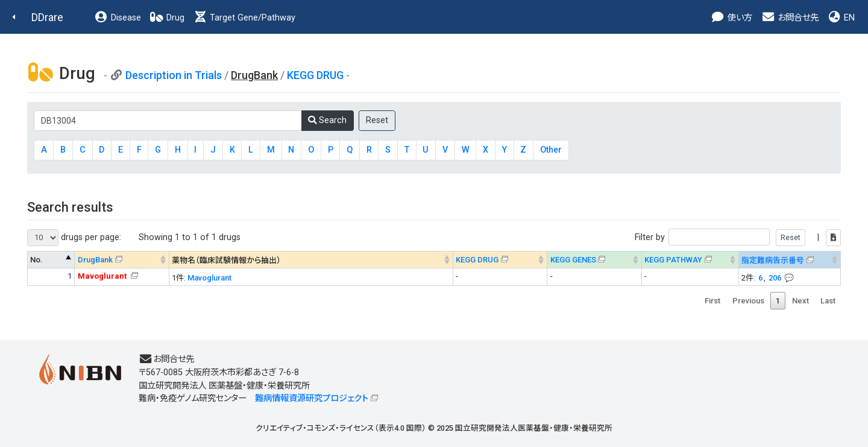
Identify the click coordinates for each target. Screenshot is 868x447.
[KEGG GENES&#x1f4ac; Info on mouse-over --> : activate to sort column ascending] (595, 260)
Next (800, 301)
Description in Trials (174, 75)
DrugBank (95, 260)
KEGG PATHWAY (673, 260)
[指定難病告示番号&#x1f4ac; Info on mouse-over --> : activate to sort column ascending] (790, 260)
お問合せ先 (790, 18)
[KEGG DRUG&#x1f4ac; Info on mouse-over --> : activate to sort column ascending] (500, 260)
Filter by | (738, 237)
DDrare (47, 17)
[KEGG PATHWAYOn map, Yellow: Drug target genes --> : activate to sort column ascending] (690, 260)
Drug (167, 18)
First (712, 301)
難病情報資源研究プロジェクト (312, 398)
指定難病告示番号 (773, 260)
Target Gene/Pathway (244, 18)
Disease (118, 18)
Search (327, 120)
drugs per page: (74, 238)
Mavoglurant (209, 278)
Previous (748, 301)
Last (828, 301)
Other (551, 150)
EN (841, 18)
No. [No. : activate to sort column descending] (36, 260)
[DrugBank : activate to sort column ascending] (122, 260)
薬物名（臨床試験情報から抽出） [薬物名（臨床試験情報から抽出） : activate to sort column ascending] (226, 260)
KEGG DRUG (315, 75)
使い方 (731, 18)
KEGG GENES (573, 260)
